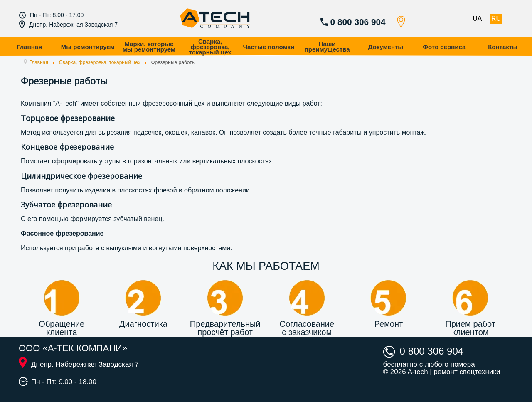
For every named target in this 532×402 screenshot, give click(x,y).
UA (477, 18)
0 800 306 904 (358, 22)
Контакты (503, 47)
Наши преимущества (327, 47)
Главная (29, 47)
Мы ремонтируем (88, 47)
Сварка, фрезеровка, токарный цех (210, 47)
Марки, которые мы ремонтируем (149, 47)
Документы (386, 47)
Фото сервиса (444, 47)
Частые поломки (268, 47)
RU (496, 18)
